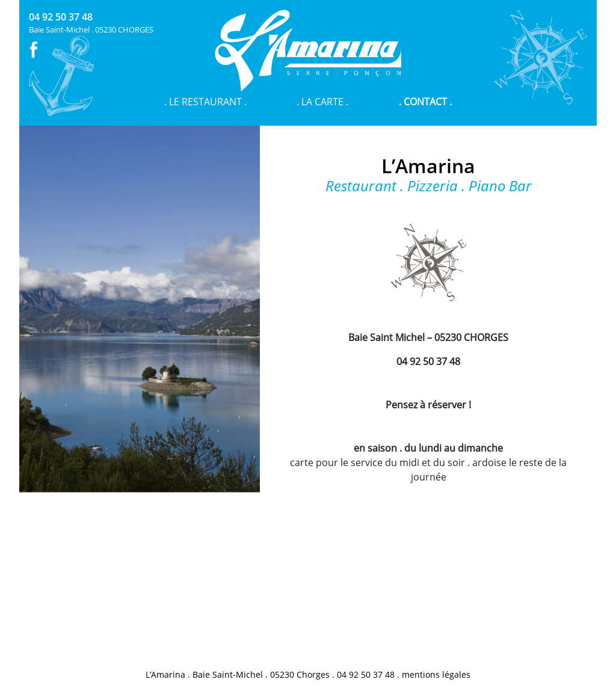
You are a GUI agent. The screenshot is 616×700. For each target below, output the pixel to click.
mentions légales (436, 674)
